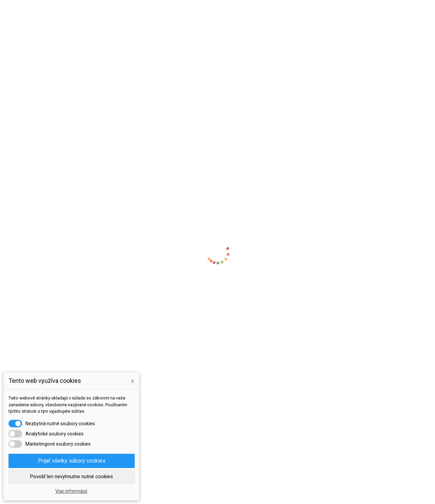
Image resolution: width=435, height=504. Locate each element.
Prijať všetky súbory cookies (72, 461)
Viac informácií (71, 491)
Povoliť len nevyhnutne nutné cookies (72, 477)
